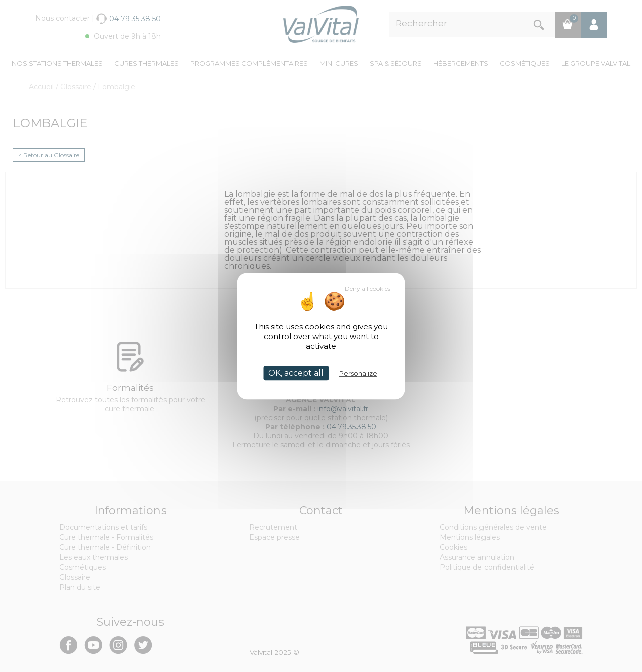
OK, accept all (296, 373)
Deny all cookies (367, 289)
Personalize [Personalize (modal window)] (358, 373)
